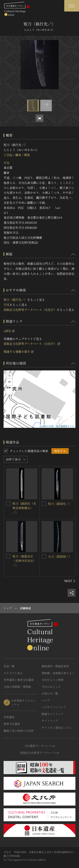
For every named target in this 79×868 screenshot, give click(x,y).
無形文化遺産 (12, 724)
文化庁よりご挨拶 (53, 680)
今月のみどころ (51, 687)
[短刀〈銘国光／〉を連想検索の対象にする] (44, 504)
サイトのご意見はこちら (57, 728)
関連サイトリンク (53, 714)
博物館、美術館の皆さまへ (58, 673)
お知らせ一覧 (50, 693)
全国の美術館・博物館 (17, 687)
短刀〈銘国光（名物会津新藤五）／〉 (24, 508)
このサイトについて (54, 707)
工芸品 (8, 155)
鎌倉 (18, 155)
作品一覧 (9, 666)
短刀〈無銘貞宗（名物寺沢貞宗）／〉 (24, 561)
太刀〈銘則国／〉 (60, 556)
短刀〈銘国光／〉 (60, 504)
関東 (27, 155)
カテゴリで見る (13, 673)
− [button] (9, 382)
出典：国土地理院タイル (62, 426)
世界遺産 (9, 717)
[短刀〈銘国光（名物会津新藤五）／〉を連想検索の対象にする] (8, 503)
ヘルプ (46, 700)
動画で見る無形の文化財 (19, 731)
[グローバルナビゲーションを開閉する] (72, 6)
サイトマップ (50, 721)
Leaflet (44, 426)
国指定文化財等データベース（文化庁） (30, 310)
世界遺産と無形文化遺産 (19, 680)
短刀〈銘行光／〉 (15, 300)
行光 (7, 163)
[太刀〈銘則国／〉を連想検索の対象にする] (44, 556)
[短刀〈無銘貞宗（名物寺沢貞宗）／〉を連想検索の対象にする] (8, 556)
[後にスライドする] (70, 581)
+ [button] (9, 376)
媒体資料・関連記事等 (55, 666)
